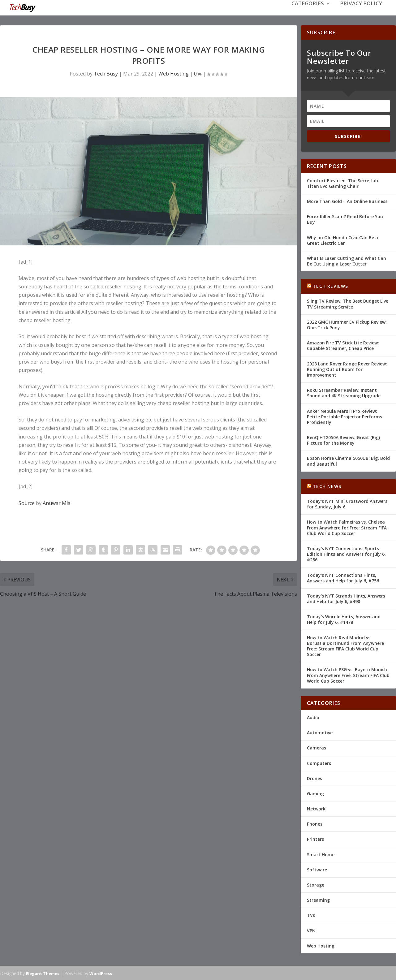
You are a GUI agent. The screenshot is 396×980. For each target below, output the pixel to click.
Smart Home (321, 854)
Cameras (316, 747)
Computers (319, 762)
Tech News (327, 486)
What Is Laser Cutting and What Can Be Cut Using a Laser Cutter (346, 260)
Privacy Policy (361, 13)
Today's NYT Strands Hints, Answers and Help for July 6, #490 (346, 598)
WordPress (101, 973)
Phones (315, 823)
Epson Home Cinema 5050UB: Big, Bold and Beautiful (348, 460)
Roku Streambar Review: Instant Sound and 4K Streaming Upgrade (344, 392)
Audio (313, 717)
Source (27, 503)
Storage (316, 884)
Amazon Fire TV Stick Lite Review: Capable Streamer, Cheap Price (343, 345)
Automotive (320, 732)
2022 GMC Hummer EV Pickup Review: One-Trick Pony (347, 324)
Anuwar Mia (57, 503)
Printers (315, 838)
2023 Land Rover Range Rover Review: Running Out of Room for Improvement (347, 369)
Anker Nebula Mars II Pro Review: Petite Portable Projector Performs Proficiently (344, 416)
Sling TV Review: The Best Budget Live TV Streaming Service (348, 303)
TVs (311, 915)
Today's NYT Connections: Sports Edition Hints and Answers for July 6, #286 (346, 553)
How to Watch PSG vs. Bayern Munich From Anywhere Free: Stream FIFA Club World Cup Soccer (348, 674)
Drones (314, 778)
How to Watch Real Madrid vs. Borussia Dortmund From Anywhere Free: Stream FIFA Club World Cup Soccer (345, 645)
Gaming (315, 793)
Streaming (318, 899)
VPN (311, 930)
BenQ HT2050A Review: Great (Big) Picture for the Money (343, 440)
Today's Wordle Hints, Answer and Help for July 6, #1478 (344, 619)
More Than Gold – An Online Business (347, 201)
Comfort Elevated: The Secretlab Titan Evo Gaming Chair (342, 183)
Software (317, 869)
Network (316, 808)
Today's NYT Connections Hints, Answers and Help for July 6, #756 (343, 577)
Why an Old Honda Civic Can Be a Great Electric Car (342, 239)
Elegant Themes (43, 973)
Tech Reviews (330, 285)
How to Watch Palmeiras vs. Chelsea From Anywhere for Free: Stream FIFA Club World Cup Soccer (347, 527)
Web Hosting (174, 73)
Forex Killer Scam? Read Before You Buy (345, 219)
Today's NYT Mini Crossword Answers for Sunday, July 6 (347, 503)
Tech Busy (106, 73)
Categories (308, 13)
